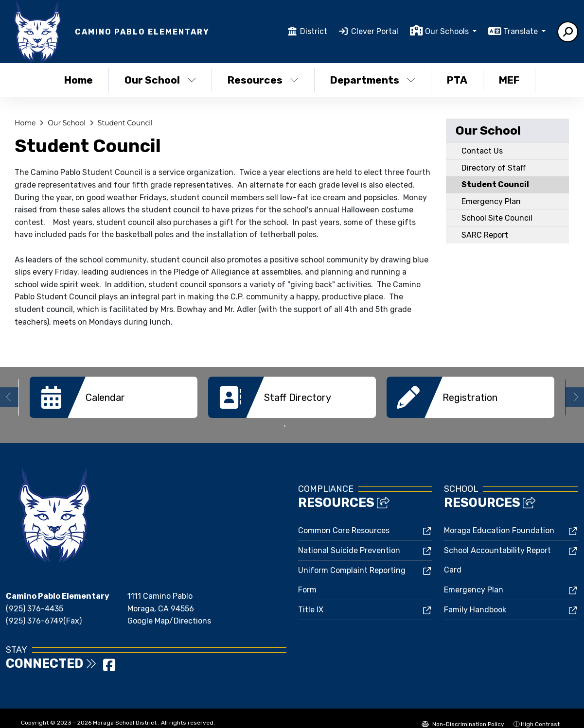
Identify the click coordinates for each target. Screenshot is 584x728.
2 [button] (300, 425)
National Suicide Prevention (349, 549)
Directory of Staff (494, 168)
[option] (114, 397)
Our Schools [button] (448, 31)
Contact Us (482, 151)
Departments (373, 80)
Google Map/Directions (169, 620)
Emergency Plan (491, 201)
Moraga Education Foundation (499, 529)
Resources (263, 80)
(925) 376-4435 (35, 608)
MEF (509, 80)
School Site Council (497, 218)
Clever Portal (375, 31)
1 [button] (285, 425)
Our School (160, 80)
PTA (457, 80)
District (314, 31)
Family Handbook (475, 609)
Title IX (311, 609)
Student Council (125, 123)
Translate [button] (522, 31)
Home (79, 80)
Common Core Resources (344, 529)
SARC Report (485, 235)
